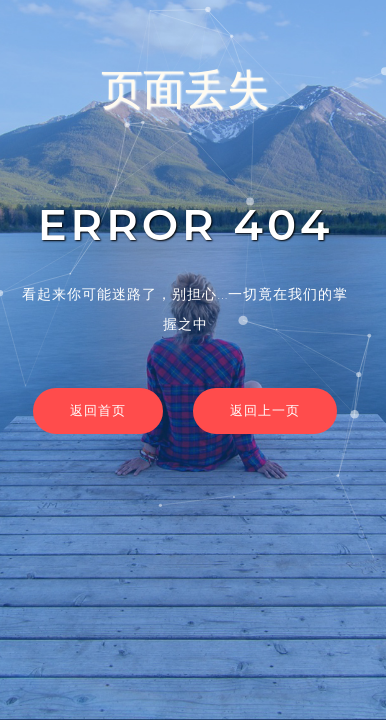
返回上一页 (265, 410)
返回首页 (98, 410)
